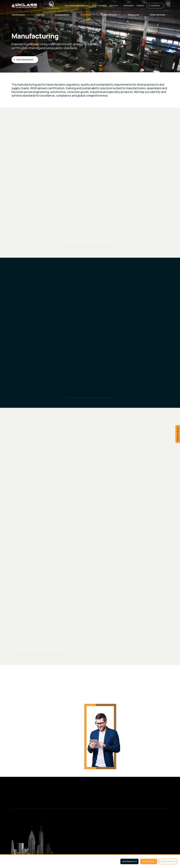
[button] (115, 6)
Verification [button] (129, 5)
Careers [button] (140, 5)
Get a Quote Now (25, 60)
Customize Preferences (168, 861)
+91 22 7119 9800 (99, 5)
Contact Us (155, 6)
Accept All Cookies (149, 861)
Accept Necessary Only (129, 861)
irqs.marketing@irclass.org (76, 5)
